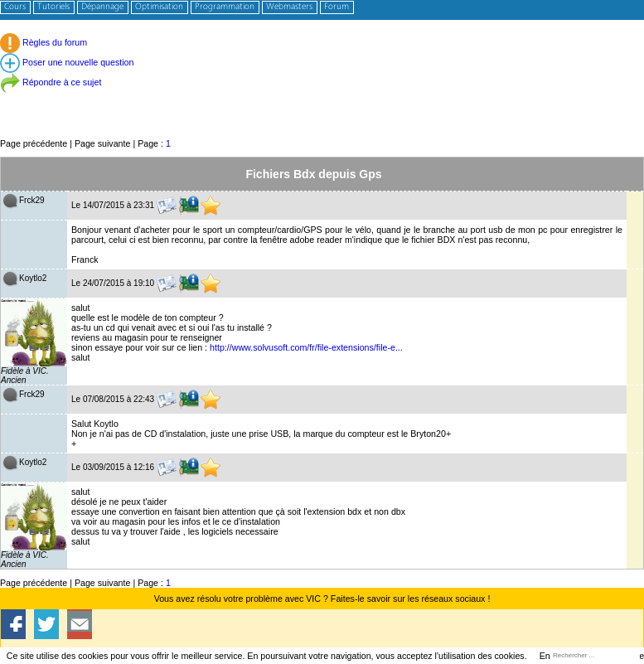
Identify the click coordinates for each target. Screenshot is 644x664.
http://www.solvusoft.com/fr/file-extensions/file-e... (306, 347)
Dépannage (102, 7)
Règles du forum (44, 42)
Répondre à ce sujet (51, 82)
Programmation (225, 7)
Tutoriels (53, 7)
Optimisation (159, 7)
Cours (15, 7)
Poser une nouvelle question (67, 62)
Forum (337, 7)
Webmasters (289, 7)
